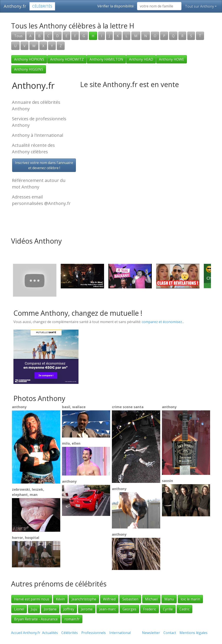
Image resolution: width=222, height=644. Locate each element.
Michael (151, 599)
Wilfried (109, 599)
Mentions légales (193, 633)
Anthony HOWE (171, 59)
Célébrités (42, 6)
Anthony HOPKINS (29, 59)
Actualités (50, 633)
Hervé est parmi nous (32, 599)
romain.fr (72, 619)
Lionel (19, 609)
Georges (129, 609)
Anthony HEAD (141, 59)
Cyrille (168, 609)
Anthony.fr (15, 6)
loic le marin (190, 599)
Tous (18, 36)
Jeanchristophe (84, 599)
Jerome (87, 609)
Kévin (60, 599)
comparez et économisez (162, 322)
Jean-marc (108, 609)
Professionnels (94, 633)
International (120, 633)
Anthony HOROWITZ (67, 59)
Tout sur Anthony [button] (199, 6)
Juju (34, 609)
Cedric (184, 609)
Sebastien (130, 599)
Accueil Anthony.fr (26, 633)
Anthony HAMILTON (106, 59)
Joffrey (69, 609)
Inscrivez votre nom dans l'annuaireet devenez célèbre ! (44, 165)
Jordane (50, 609)
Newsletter (151, 633)
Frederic (150, 609)
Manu (169, 599)
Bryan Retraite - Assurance (36, 619)
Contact (170, 633)
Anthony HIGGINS (29, 69)
